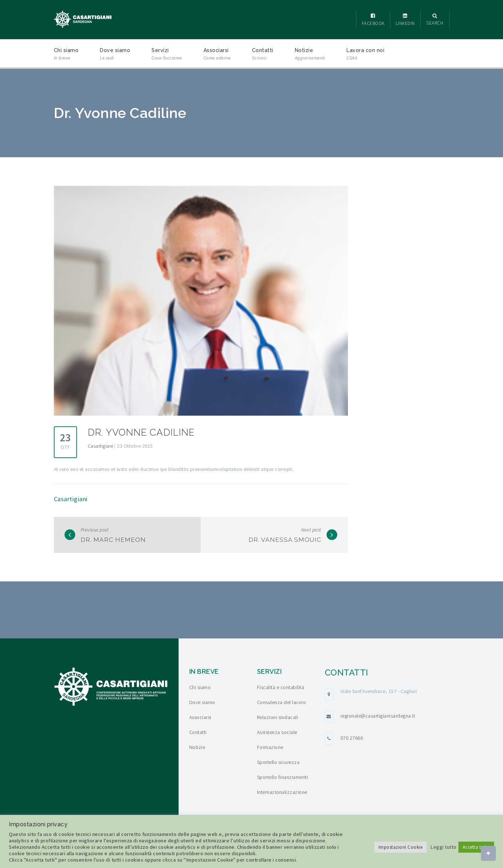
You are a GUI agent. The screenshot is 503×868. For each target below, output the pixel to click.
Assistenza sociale (277, 732)
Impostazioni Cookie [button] (401, 847)
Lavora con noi (365, 55)
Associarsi (217, 55)
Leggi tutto (443, 847)
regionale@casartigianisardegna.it (378, 716)
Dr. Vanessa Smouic (284, 540)
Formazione (270, 747)
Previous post (95, 530)
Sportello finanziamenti (283, 777)
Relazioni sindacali (278, 717)
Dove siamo (115, 55)
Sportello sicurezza (278, 762)
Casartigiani (101, 446)
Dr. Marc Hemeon (114, 540)
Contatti (263, 55)
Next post (311, 530)
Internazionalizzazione (282, 792)
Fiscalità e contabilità (281, 687)
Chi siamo (66, 55)
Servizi (167, 55)
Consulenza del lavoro (282, 702)
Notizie (310, 55)
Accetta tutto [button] (476, 847)
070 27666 (352, 738)
